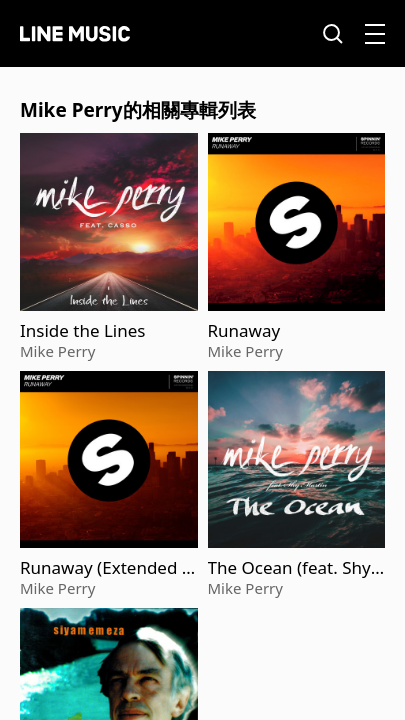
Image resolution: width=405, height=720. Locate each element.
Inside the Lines (82, 331)
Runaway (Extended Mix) (108, 568)
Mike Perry (57, 351)
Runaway (244, 331)
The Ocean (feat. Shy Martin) (289, 568)
